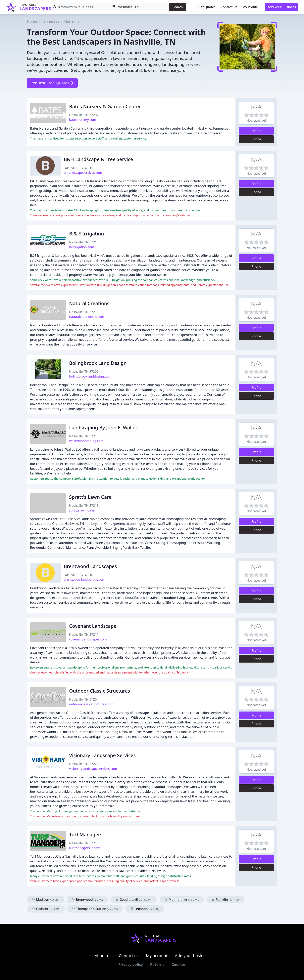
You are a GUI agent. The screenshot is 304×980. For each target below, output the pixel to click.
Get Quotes (207, 7)
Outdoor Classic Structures (100, 691)
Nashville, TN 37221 (84, 764)
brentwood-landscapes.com (84, 580)
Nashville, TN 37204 (84, 699)
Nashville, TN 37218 (84, 312)
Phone (256, 139)
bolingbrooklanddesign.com (90, 376)
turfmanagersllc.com (85, 848)
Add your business (192, 956)
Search (178, 7)
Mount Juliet (182, 900)
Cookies (178, 964)
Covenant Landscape (93, 626)
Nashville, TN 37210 (84, 242)
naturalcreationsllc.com (87, 317)
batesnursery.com (83, 120)
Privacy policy (131, 964)
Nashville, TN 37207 (84, 115)
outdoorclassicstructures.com (91, 704)
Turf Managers (86, 834)
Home (32, 21)
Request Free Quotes (52, 83)
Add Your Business (282, 7)
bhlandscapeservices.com (83, 173)
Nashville (72, 21)
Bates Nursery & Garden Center (105, 106)
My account (157, 956)
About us (103, 956)
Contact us (129, 956)
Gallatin (46, 909)
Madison (46, 900)
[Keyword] (81, 7)
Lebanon (145, 909)
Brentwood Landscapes (90, 566)
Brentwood (87, 900)
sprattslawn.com (81, 510)
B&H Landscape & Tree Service (98, 159)
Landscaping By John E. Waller (103, 427)
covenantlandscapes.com (88, 639)
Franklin (225, 900)
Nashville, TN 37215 (78, 168)
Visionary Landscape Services (102, 755)
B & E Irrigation (87, 234)
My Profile (250, 7)
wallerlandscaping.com (86, 441)
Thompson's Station (95, 909)
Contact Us (229, 7)
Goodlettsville (134, 900)
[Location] (140, 7)
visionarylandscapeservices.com (93, 769)
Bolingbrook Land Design (98, 363)
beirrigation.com (82, 247)
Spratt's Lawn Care (90, 497)
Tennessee (51, 21)
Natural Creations (89, 303)
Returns (157, 964)
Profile (256, 131)
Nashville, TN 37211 (84, 634)
